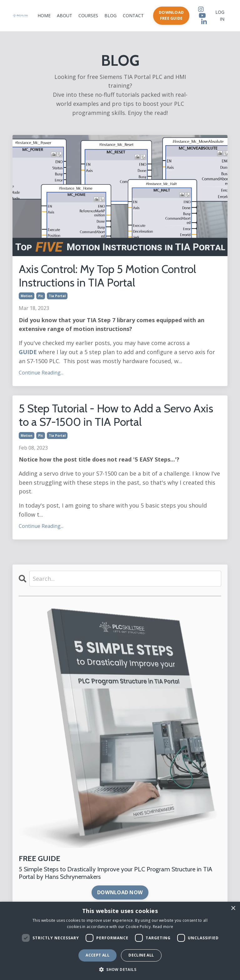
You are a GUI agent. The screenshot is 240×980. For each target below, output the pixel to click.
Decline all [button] (141, 955)
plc (41, 296)
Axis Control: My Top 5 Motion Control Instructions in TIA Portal (107, 276)
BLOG (110, 15)
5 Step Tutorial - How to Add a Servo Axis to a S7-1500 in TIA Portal (116, 415)
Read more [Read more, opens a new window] (163, 927)
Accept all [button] (97, 955)
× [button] (233, 908)
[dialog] (120, 941)
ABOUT (65, 15)
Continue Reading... (41, 373)
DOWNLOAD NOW (120, 892)
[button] (120, 969)
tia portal (57, 296)
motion (27, 296)
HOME (44, 15)
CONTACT (133, 15)
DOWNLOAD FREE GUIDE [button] (171, 15)
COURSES (88, 15)
